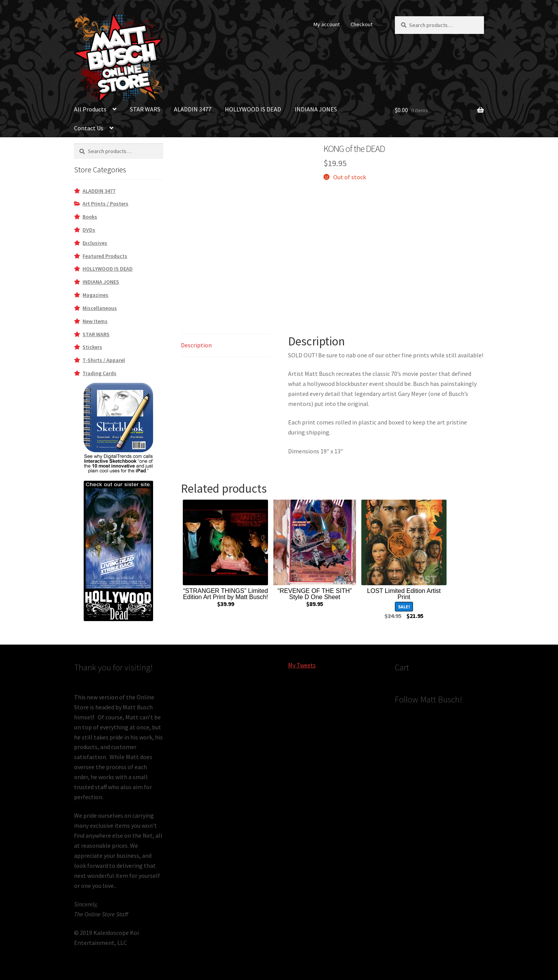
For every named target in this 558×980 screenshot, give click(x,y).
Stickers (92, 347)
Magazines (95, 295)
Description (196, 345)
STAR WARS (145, 109)
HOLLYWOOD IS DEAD (253, 109)
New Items (95, 321)
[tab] (225, 346)
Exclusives (95, 243)
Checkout (362, 24)
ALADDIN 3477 (193, 109)
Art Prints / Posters (105, 204)
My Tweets (302, 665)
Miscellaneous (100, 308)
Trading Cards (99, 373)
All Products (90, 109)
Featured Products (105, 256)
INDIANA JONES (316, 109)
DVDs (89, 230)
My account (327, 24)
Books (90, 217)
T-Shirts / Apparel (104, 360)
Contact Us (89, 128)
